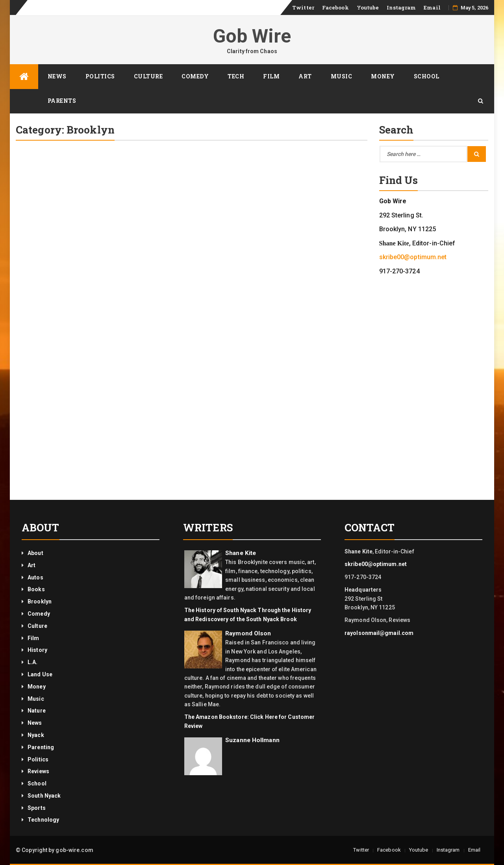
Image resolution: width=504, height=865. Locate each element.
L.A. (32, 662)
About (35, 553)
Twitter (303, 7)
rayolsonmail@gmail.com (379, 633)
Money (383, 76)
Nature (37, 711)
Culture (148, 76)
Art (305, 76)
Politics (100, 76)
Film (271, 76)
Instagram (401, 7)
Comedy (195, 76)
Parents (62, 101)
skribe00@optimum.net (413, 257)
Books (36, 589)
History (37, 650)
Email (432, 7)
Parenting (41, 747)
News (57, 76)
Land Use (40, 674)
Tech (236, 76)
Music (342, 76)
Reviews (38, 771)
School (427, 76)
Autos (35, 577)
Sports (37, 808)
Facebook (335, 7)
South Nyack (44, 796)
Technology (43, 820)
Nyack (36, 735)
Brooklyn (40, 601)
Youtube (368, 7)
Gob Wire (252, 36)
